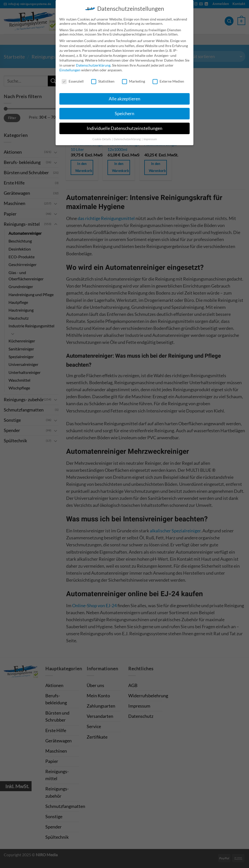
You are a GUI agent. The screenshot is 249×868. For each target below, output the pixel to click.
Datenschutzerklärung (93, 63)
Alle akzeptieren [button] (124, 97)
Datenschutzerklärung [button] (128, 137)
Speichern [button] (124, 112)
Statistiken (103, 79)
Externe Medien (168, 79)
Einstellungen (70, 68)
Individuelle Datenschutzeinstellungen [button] (124, 126)
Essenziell (73, 79)
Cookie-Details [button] (102, 137)
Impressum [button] (150, 137)
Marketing (134, 79)
